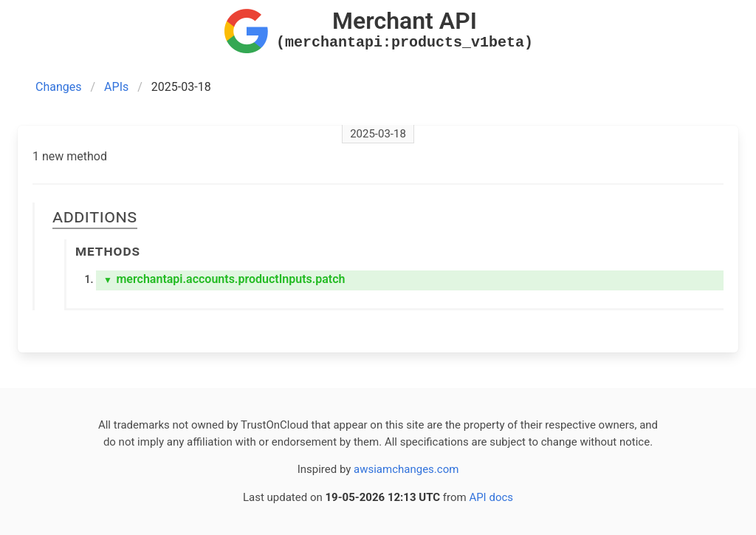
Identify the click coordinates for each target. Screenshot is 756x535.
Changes (59, 87)
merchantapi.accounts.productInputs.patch (224, 279)
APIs (116, 87)
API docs (491, 497)
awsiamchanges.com (406, 469)
